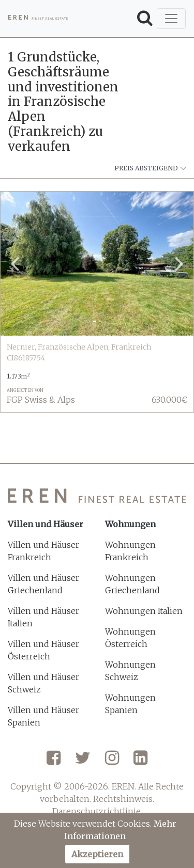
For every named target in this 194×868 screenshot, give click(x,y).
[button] (15, 264)
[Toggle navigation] (171, 19)
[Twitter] (83, 762)
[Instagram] (112, 762)
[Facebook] (54, 762)
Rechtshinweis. (124, 799)
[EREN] (38, 19)
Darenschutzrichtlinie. (97, 811)
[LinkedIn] (140, 762)
